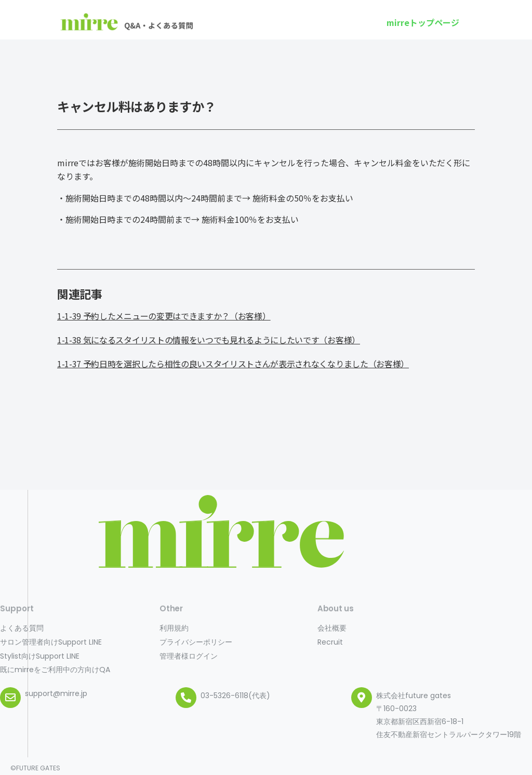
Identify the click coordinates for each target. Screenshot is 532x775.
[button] (423, 22)
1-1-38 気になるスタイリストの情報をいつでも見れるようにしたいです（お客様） (209, 340)
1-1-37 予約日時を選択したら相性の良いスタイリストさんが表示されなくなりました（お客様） (233, 364)
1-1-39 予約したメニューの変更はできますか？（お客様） (164, 316)
